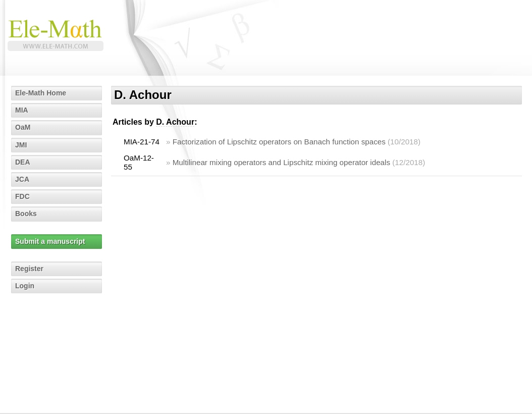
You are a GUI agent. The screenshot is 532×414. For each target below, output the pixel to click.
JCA (22, 179)
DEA (23, 162)
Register (29, 269)
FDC (22, 196)
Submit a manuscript (50, 241)
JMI (21, 145)
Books (26, 214)
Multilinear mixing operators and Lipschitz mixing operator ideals (281, 162)
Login (25, 286)
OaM (23, 127)
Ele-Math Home (41, 93)
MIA (22, 110)
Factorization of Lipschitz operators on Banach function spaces (279, 142)
